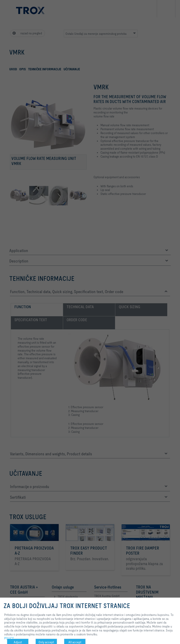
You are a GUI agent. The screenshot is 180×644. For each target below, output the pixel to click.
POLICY (9, 638)
